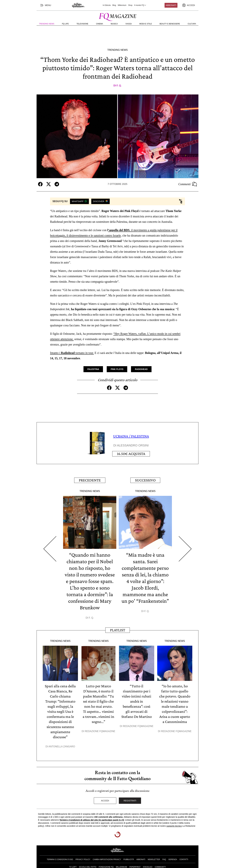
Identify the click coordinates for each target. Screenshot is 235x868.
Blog (114, 5)
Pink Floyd (117, 369)
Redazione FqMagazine (100, 731)
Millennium (122, 5)
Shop (130, 5)
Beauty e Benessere (170, 24)
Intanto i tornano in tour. (72, 353)
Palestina (93, 369)
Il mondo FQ (140, 5)
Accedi (105, 801)
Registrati (130, 801)
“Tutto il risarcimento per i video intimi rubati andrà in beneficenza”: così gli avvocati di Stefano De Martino (137, 701)
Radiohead (141, 369)
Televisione (82, 24)
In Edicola (107, 5)
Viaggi (129, 24)
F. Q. (119, 86)
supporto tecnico (174, 826)
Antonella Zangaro (62, 747)
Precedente (90, 480)
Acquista (131, 454)
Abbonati (171, 5)
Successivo (145, 480)
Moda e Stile (146, 24)
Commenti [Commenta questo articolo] (188, 184)
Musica (114, 24)
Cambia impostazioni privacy (107, 859)
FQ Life (65, 24)
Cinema (100, 24)
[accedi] (189, 5)
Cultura (192, 24)
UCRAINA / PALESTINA (131, 436)
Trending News (47, 24)
